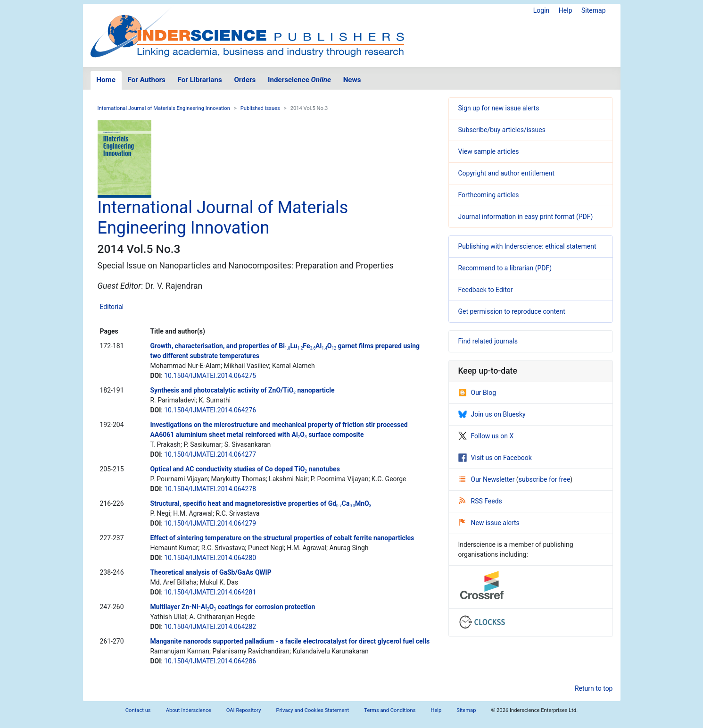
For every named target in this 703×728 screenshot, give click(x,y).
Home (106, 80)
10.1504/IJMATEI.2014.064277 (210, 454)
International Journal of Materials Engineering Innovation (164, 108)
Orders (245, 80)
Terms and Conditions (390, 710)
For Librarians (199, 80)
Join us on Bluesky (492, 414)
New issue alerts (489, 523)
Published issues (260, 108)
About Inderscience (189, 710)
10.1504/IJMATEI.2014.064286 (210, 661)
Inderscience (299, 80)
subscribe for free (545, 479)
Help (566, 10)
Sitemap (593, 10)
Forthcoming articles (489, 195)
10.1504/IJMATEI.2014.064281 (210, 592)
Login (542, 10)
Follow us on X (486, 436)
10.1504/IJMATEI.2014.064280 (210, 558)
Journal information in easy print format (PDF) (526, 217)
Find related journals (488, 341)
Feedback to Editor (486, 290)
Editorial (112, 307)
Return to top (594, 688)
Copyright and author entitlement (506, 173)
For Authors (147, 80)
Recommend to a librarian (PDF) (505, 268)
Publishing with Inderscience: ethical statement (527, 246)
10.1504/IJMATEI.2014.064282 (210, 627)
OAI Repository (244, 710)
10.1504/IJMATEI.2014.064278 (210, 489)
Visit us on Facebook (495, 458)
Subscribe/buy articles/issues (502, 130)
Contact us (138, 710)
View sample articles (489, 151)
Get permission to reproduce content (512, 311)
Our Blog (477, 393)
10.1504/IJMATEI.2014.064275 (210, 376)
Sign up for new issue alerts (499, 108)
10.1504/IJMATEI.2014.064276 (210, 410)
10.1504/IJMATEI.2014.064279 (210, 523)
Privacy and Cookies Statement (313, 710)
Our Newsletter (488, 479)
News (352, 80)
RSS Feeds (480, 501)
